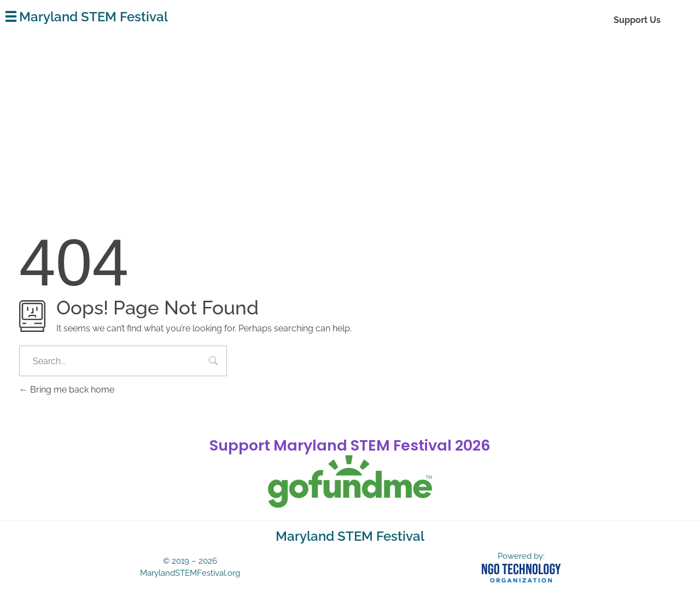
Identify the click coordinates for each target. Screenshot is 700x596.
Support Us (637, 20)
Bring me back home (67, 390)
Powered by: (521, 556)
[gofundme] (350, 482)
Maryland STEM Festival (94, 17)
